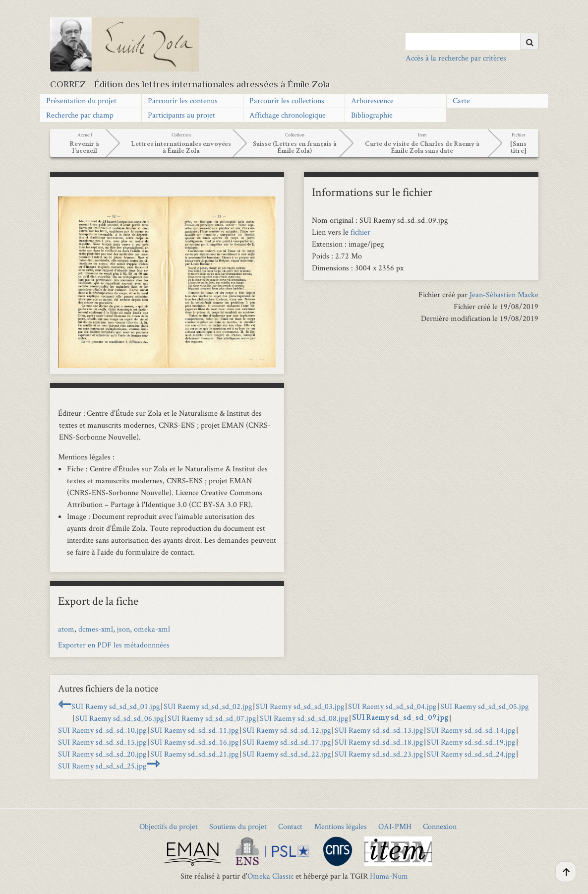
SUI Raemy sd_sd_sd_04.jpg (392, 706)
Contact (290, 826)
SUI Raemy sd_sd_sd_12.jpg (287, 730)
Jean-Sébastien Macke (504, 294)
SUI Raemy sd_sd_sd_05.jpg (484, 706)
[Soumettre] (529, 41)
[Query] (472, 41)
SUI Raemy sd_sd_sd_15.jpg (102, 742)
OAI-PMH (395, 826)
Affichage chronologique (288, 115)
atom (66, 629)
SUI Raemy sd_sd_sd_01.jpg (116, 706)
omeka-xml (152, 629)
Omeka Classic (270, 876)
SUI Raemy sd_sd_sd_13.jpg (379, 730)
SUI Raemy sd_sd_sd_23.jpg (379, 754)
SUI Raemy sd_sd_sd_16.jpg (194, 742)
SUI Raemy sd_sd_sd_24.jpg (471, 754)
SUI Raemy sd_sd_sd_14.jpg (471, 730)
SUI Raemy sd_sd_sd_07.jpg (212, 718)
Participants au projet (181, 115)
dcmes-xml (96, 629)
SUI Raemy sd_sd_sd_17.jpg (287, 742)
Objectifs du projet (169, 826)
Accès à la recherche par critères (456, 58)
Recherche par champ (80, 115)
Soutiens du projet (238, 826)
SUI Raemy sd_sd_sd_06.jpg (119, 718)
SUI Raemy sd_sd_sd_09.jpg (400, 718)
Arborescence (372, 100)
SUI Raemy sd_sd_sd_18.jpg (379, 742)
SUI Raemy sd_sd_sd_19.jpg (471, 742)
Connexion (440, 826)
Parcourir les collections (287, 100)
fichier (360, 232)
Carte (461, 100)
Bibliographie (372, 115)
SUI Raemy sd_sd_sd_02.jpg (208, 706)
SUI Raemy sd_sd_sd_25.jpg (102, 766)
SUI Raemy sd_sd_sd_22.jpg (287, 754)
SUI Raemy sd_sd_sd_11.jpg (194, 730)
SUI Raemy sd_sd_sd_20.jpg (102, 754)
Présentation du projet (81, 100)
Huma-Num (389, 876)
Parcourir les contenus (183, 100)
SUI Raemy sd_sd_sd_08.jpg (304, 718)
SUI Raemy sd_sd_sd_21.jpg (194, 754)
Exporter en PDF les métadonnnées (114, 645)
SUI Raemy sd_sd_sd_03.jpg (300, 706)
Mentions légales (341, 826)
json (123, 629)
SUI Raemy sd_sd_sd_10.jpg (102, 730)
